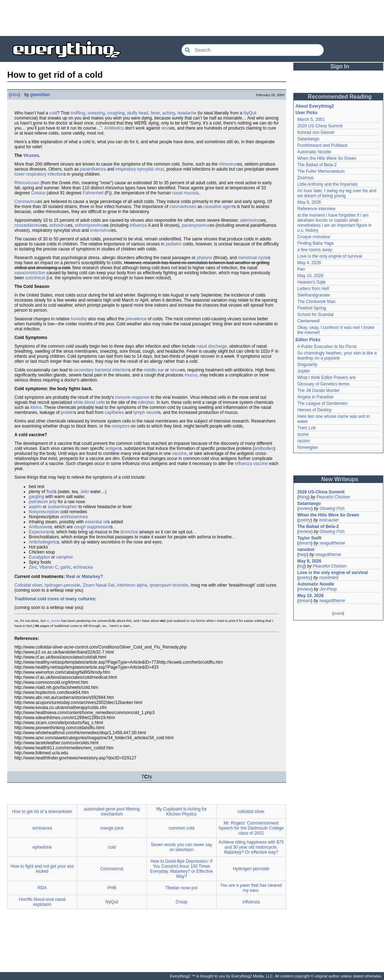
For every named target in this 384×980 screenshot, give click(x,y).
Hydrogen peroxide (251, 869)
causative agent (218, 207)
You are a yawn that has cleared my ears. (251, 888)
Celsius (38, 193)
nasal (177, 193)
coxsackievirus (28, 225)
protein (67, 412)
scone (303, 434)
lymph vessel (146, 412)
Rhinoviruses (27, 183)
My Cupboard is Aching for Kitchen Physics (182, 812)
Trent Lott (306, 428)
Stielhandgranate (314, 295)
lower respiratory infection (39, 174)
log (302, 566)
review (305, 509)
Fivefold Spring (312, 308)
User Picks (306, 113)
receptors (121, 426)
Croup (182, 902)
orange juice (112, 828)
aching (169, 113)
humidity (79, 319)
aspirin (35, 507)
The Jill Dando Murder (319, 390)
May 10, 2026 (310, 276)
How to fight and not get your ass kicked (42, 869)
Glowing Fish (332, 509)
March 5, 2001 (311, 119)
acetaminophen (63, 507)
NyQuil (250, 113)
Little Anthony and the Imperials (327, 184)
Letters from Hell (313, 289)
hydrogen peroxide (62, 585)
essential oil (96, 522)
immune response (132, 397)
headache (187, 113)
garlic (66, 567)
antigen (112, 448)
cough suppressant (92, 527)
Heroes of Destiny (314, 410)
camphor (65, 557)
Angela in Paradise (315, 397)
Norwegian (308, 447)
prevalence (136, 319)
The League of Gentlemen (322, 403)
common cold (182, 828)
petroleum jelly (43, 502)
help (303, 555)
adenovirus (251, 220)
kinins (36, 407)
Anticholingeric (43, 542)
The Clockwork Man (316, 302)
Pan (301, 269)
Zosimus (305, 178)
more (338, 613)
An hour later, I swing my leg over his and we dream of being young (337, 193)
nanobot (306, 550)
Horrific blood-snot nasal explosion (42, 902)
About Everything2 (315, 106)
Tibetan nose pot (182, 888)
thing (303, 497)
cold (53, 113)
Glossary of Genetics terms (323, 384)
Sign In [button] (340, 66)
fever (155, 113)
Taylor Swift (309, 538)
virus (166, 128)
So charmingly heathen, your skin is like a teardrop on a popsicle (337, 356)
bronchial (129, 532)
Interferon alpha (132, 585)
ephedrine (42, 847)
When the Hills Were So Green (327, 158)
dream (305, 543)
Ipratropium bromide (169, 585)
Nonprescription (44, 512)
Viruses (31, 155)
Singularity (307, 365)
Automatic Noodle (314, 152)
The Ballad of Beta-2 (317, 165)
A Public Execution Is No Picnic (327, 347)
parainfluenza (93, 169)
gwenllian (40, 95)
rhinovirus (228, 164)
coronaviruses (183, 207)
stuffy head (138, 113)
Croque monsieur (314, 237)
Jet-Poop (328, 589)
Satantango (308, 139)
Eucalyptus (39, 557)
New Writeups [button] (340, 479)
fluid (50, 492)
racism (304, 441)
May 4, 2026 (309, 263)
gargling (37, 497)
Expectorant (40, 532)
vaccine (179, 453)
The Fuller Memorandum (321, 171)
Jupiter (304, 371)
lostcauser (329, 520)
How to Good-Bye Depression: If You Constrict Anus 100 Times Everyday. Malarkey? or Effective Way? (181, 869)
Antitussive (39, 527)
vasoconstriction (30, 273)
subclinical (35, 278)
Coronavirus (26, 202)
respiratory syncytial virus (140, 169)
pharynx (205, 258)
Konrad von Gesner (316, 132)
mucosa (191, 193)
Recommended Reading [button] (340, 97)
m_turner (53, 621)
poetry (305, 520)
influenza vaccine (251, 464)
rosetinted (329, 578)
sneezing (96, 113)
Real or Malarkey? (84, 577)
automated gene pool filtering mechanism (112, 812)
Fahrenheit (93, 193)
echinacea (83, 567)
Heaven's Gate (311, 282)
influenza (138, 225)
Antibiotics (114, 128)
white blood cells (89, 402)
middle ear (154, 370)
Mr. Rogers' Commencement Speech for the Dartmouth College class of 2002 (251, 828)
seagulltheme (332, 543)
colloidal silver (251, 812)
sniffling (78, 113)
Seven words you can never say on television (181, 847)
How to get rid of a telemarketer (42, 812)
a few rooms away (315, 250)
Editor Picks (308, 340)
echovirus (58, 225)
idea (15, 95)
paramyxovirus (196, 225)
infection (146, 402)
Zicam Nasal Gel (98, 585)
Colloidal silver (28, 585)
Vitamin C (49, 567)
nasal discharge (212, 346)
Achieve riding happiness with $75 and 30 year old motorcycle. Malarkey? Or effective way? (251, 847)
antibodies (264, 448)
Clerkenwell (308, 321)
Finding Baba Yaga (315, 243)
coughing (116, 113)
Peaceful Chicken (333, 497)
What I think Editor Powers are (326, 378)
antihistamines (74, 517)
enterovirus (101, 230)
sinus (175, 370)
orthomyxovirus (89, 225)
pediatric (174, 244)
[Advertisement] (192, 18)
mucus (191, 375)
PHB (112, 888)
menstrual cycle (253, 258)
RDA (42, 888)
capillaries (114, 412)
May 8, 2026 (309, 202)
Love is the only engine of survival (330, 256)
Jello (85, 492)
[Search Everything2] (253, 50)
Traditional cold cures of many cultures (55, 599)
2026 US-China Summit (320, 126)
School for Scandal (315, 315)
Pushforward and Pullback (322, 145)
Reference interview (316, 209)
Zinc (33, 567)
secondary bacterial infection (101, 370)
